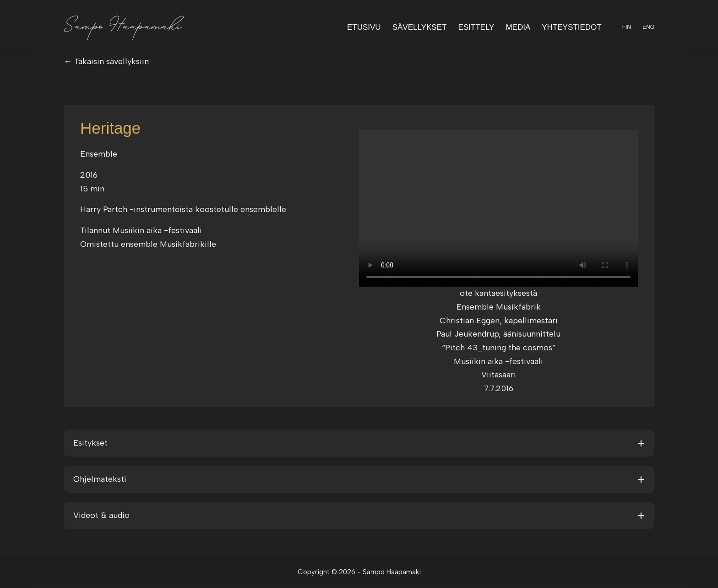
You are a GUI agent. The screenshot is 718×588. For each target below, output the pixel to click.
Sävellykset (420, 27)
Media (518, 27)
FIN (627, 27)
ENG (648, 27)
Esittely (476, 27)
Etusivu (364, 27)
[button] (359, 443)
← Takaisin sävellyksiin (106, 61)
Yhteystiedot (571, 27)
